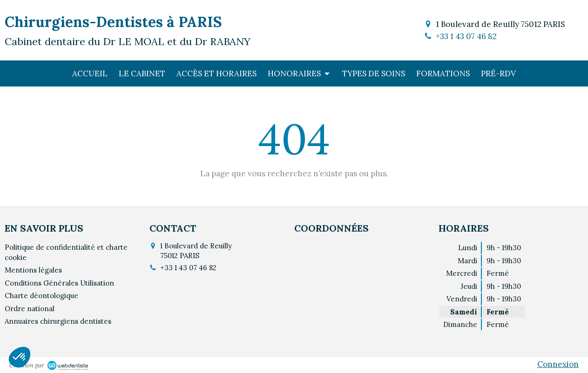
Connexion (558, 364)
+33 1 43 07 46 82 (466, 36)
